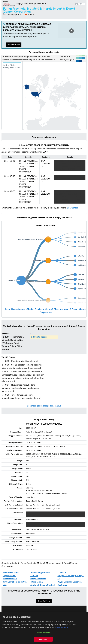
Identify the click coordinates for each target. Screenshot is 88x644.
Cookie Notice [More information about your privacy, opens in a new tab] (62, 629)
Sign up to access (39, 337)
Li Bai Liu (62, 573)
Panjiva (9, 4)
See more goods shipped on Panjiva (44, 406)
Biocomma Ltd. (10, 579)
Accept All (43, 640)
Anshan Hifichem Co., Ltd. (43, 585)
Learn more (73, 208)
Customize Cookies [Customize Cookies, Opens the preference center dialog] (43, 634)
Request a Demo (14, 45)
